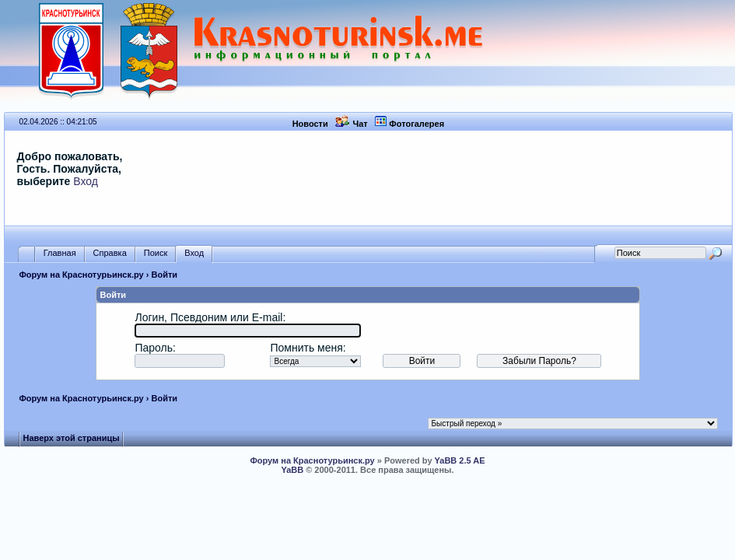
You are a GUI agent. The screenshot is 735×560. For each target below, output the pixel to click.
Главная (60, 253)
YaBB (292, 470)
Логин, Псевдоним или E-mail (208, 317)
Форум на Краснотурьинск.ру (81, 275)
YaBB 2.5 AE (460, 460)
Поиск (156, 253)
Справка (110, 253)
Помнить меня (306, 348)
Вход (86, 181)
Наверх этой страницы (71, 438)
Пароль (154, 348)
